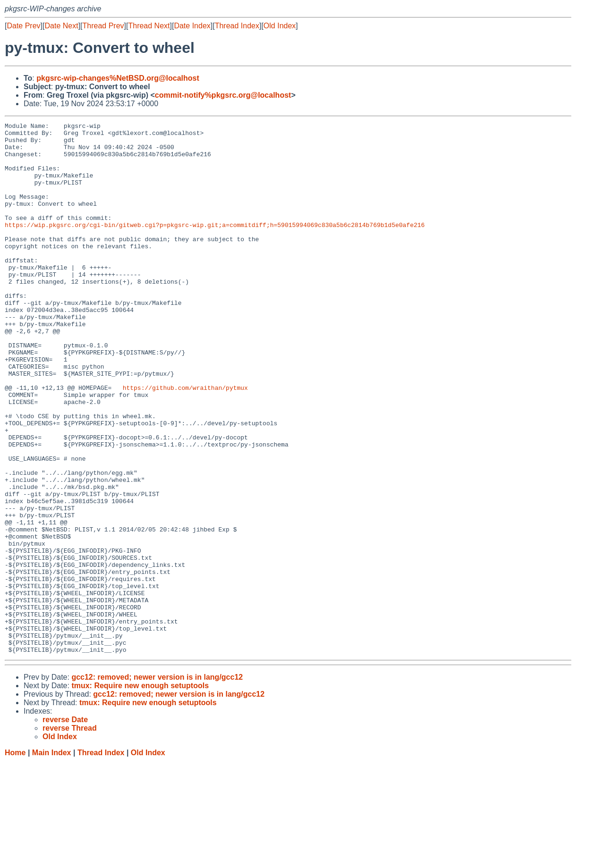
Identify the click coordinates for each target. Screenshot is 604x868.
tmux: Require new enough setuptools (140, 792)
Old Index (280, 26)
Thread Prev (103, 26)
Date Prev (23, 26)
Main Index (52, 859)
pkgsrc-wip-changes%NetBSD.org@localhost (118, 78)
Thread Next (149, 26)
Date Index (192, 26)
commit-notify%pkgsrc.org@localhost (223, 95)
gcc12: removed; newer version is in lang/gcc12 (157, 783)
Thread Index (237, 26)
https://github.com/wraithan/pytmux (185, 441)
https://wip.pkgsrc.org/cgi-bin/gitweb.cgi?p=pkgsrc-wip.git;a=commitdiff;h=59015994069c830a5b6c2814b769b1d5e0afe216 (215, 246)
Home (15, 859)
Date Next (61, 26)
